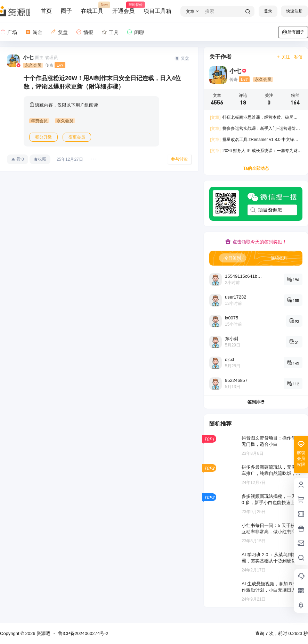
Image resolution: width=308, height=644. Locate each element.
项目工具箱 (157, 11)
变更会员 (77, 137)
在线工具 (92, 8)
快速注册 (294, 11)
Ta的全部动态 (256, 168)
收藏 (40, 159)
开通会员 (123, 8)
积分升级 (43, 137)
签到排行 (256, 402)
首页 (46, 11)
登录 (268, 11)
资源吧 (43, 633)
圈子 (66, 11)
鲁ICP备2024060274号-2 (83, 633)
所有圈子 (293, 32)
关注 (283, 57)
